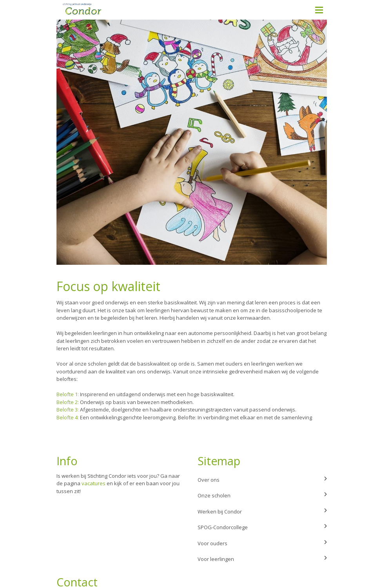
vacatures (93, 483)
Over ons (262, 480)
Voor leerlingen (262, 559)
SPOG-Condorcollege (262, 527)
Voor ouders (262, 543)
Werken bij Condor (262, 512)
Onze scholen (262, 495)
